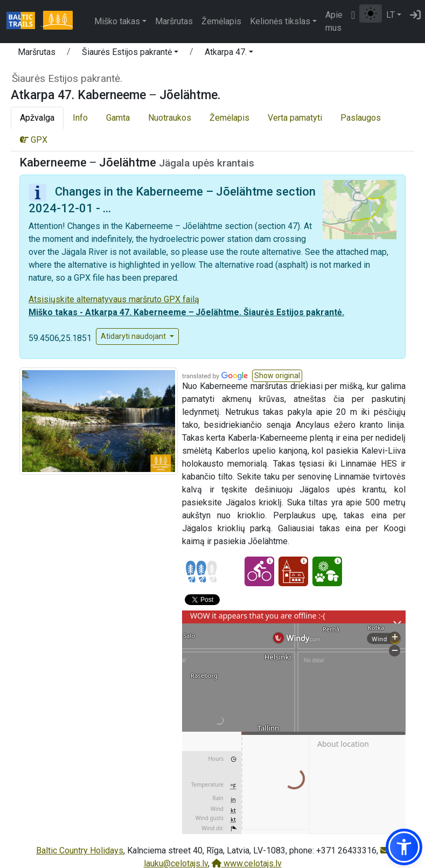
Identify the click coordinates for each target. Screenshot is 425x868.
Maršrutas (174, 21)
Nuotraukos (170, 118)
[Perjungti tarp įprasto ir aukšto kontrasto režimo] (371, 13)
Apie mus (334, 21)
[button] (130, 54)
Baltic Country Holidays (80, 850)
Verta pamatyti (295, 118)
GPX (34, 140)
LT (391, 15)
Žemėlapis (221, 21)
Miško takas (117, 21)
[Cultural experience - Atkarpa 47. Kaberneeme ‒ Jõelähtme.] (293, 571)
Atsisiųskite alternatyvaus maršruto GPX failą (114, 299)
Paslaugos (361, 118)
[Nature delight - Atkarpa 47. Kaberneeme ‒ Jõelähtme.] (327, 571)
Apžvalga (37, 118)
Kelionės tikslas (280, 21)
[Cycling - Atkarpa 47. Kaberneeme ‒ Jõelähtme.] (259, 571)
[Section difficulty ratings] (201, 572)
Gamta (118, 118)
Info (80, 118)
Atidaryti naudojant (134, 336)
